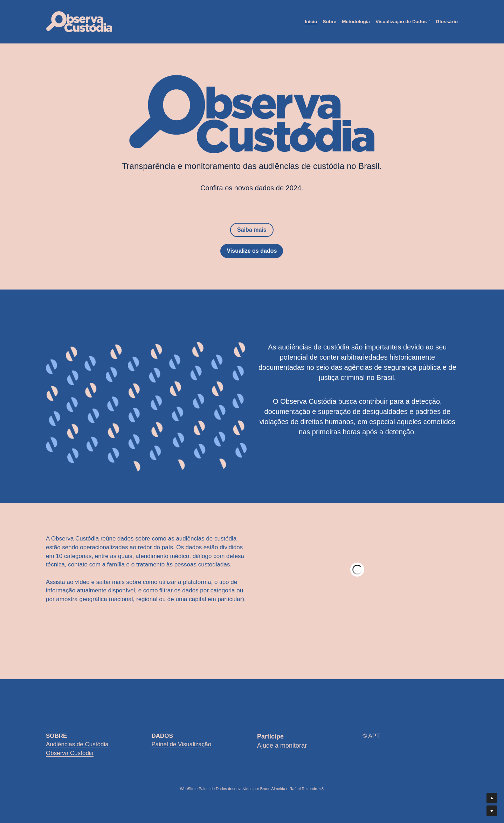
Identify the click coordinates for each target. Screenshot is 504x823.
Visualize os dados (252, 251)
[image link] (79, 21)
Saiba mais (252, 230)
